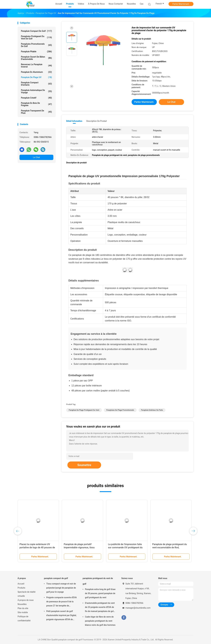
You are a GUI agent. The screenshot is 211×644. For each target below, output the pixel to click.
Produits (21, 588)
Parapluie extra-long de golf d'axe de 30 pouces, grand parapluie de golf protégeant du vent (100, 593)
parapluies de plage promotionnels (120, 410)
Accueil (21, 584)
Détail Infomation (74, 121)
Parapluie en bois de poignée (36, 104)
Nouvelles (22, 604)
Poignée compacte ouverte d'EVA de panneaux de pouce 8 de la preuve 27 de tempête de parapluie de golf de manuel (61, 602)
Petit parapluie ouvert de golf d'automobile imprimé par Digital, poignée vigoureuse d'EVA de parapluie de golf (61, 616)
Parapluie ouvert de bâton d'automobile (36, 58)
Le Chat (36, 157)
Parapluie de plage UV (36, 77)
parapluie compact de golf (36, 31)
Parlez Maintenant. (181, 4)
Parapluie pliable (36, 52)
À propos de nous (26, 600)
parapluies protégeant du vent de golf (36, 37)
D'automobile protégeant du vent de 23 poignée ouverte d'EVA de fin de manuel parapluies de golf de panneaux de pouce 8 (100, 608)
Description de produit (96, 121)
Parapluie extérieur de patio (152, 410)
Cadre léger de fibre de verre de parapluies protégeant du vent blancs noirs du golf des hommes (100, 621)
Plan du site (23, 608)
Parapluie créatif (36, 98)
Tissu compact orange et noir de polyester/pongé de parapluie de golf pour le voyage (61, 588)
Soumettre (84, 465)
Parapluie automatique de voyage (36, 91)
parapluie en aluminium (36, 72)
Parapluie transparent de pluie (36, 112)
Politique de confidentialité (24, 619)
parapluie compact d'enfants (36, 84)
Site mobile (23, 612)
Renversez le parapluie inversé (36, 66)
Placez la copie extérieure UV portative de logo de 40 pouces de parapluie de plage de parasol (37, 547)
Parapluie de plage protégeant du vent (84, 410)
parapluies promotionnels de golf (36, 45)
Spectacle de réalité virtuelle (27, 594)
